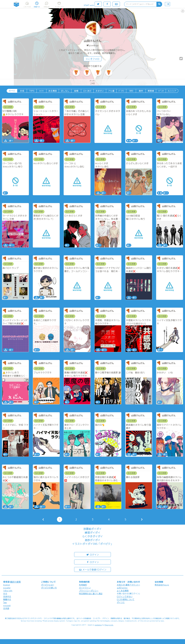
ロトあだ (87, 91)
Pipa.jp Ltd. (109, 625)
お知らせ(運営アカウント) (128, 585)
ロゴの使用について (126, 599)
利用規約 (83, 585)
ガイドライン (85, 588)
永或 (22, 91)
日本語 (6, 608)
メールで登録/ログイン (93, 569)
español (7, 588)
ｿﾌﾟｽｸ (161, 91)
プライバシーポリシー (89, 591)
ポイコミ (121, 602)
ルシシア (172, 91)
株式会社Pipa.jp (162, 585)
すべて (12, 91)
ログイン (92, 554)
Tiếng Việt (8, 591)
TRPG (32, 91)
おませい (100, 91)
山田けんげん (92, 41)
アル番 (111, 91)
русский (7, 605)
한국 (5, 594)
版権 (76, 91)
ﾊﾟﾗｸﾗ (121, 91)
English (7, 585)
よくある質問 (123, 591)
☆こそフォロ (92, 59)
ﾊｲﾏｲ (42, 91)
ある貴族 (53, 91)
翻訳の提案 (15, 582)
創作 (141, 91)
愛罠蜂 (151, 91)
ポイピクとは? (48, 585)
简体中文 (7, 596)
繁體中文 (7, 599)
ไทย (5, 603)
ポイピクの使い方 (49, 588)
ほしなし (65, 91)
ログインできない (125, 596)
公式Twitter (122, 588)
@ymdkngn (94, 45)
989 (131, 91)
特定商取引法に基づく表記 (91, 594)
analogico (98, 625)
